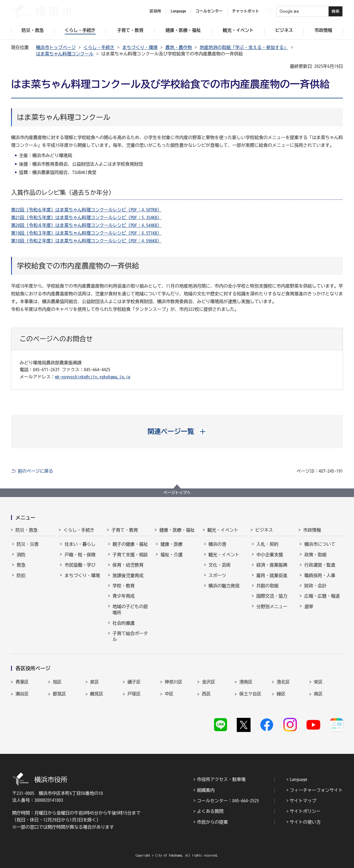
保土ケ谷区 (250, 694)
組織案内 (206, 790)
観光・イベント (223, 530)
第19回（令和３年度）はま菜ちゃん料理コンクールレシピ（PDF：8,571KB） (86, 233)
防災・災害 (28, 544)
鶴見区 (97, 694)
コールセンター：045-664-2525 (228, 801)
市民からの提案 (212, 822)
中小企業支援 (270, 555)
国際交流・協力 (272, 596)
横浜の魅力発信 (224, 586)
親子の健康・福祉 (130, 544)
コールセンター (209, 11)
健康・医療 (171, 544)
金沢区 (209, 682)
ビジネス (264, 530)
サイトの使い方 (305, 822)
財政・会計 (315, 586)
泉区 (95, 682)
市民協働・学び (80, 565)
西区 (206, 694)
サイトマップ (303, 801)
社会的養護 (124, 623)
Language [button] (178, 11)
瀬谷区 (22, 694)
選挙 (309, 606)
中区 (169, 694)
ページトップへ (177, 493)
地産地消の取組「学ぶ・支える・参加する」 (244, 47)
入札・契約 (267, 544)
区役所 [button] (155, 11)
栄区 (318, 682)
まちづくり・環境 (140, 47)
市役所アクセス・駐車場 (221, 779)
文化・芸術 (220, 565)
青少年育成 (124, 596)
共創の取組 (267, 586)
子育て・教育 (125, 530)
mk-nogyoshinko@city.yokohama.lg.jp (93, 377)
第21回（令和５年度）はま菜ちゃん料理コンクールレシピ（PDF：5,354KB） (86, 217)
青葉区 (22, 682)
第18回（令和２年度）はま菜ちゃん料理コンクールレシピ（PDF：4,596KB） (86, 241)
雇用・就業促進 (272, 575)
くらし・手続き (99, 47)
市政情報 (312, 530)
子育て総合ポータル (130, 636)
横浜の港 (217, 544)
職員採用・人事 (320, 575)
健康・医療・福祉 (177, 530)
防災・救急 (27, 530)
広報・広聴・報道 (322, 596)
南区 (318, 694)
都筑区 (59, 694)
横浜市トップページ (56, 47)
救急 (21, 565)
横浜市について (320, 544)
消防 (21, 555)
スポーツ (217, 575)
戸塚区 (134, 694)
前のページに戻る (35, 471)
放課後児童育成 (128, 575)
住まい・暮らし (80, 544)
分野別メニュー (272, 606)
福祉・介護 (171, 555)
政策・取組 (315, 555)
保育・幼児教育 (128, 565)
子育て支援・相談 (130, 555)
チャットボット (246, 11)
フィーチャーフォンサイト (316, 790)
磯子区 (134, 682)
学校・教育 (124, 586)
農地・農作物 (179, 47)
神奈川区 (174, 682)
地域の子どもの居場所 (130, 610)
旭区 (57, 682)
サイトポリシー (305, 811)
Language (299, 779)
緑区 (281, 694)
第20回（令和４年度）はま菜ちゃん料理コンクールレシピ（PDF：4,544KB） (86, 225)
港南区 (246, 682)
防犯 (21, 575)
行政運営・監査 (320, 565)
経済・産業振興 (272, 565)
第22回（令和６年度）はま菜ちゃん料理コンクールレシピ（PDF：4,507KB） (86, 210)
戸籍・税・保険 (80, 555)
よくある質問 (210, 811)
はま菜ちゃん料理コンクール (65, 54)
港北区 (283, 682)
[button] (177, 431)
